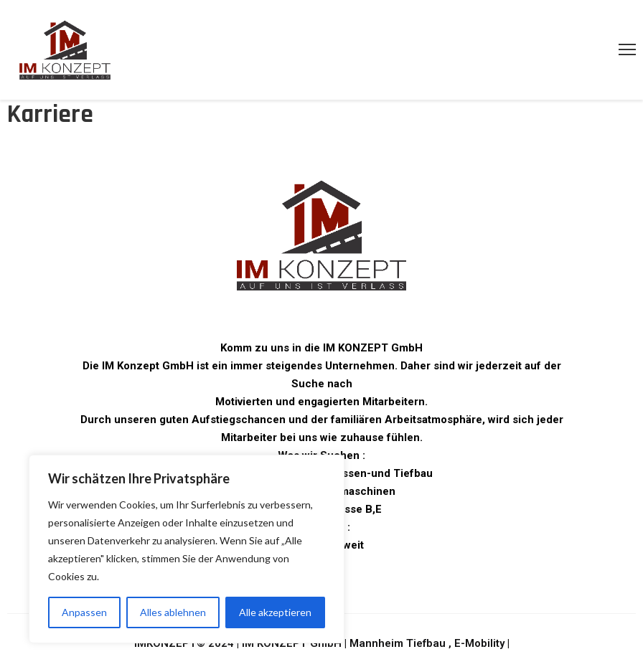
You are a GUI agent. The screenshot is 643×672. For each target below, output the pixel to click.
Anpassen (84, 612)
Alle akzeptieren (275, 612)
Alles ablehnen (173, 612)
